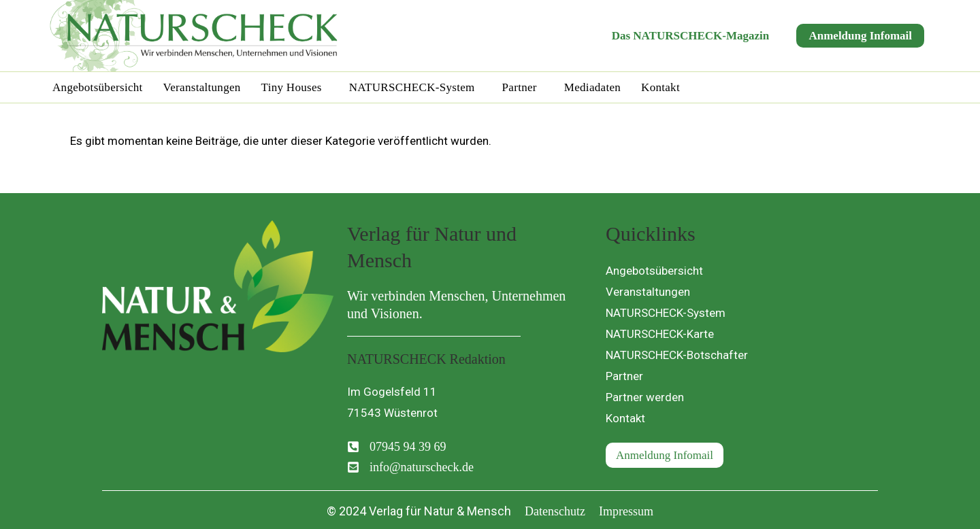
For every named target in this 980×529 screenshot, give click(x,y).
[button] (295, 87)
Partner (520, 87)
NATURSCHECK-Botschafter (677, 355)
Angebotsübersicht (98, 87)
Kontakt (660, 87)
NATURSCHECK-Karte (660, 334)
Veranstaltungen (202, 87)
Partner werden (645, 397)
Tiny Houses (292, 87)
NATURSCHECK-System (412, 87)
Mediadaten (592, 87)
